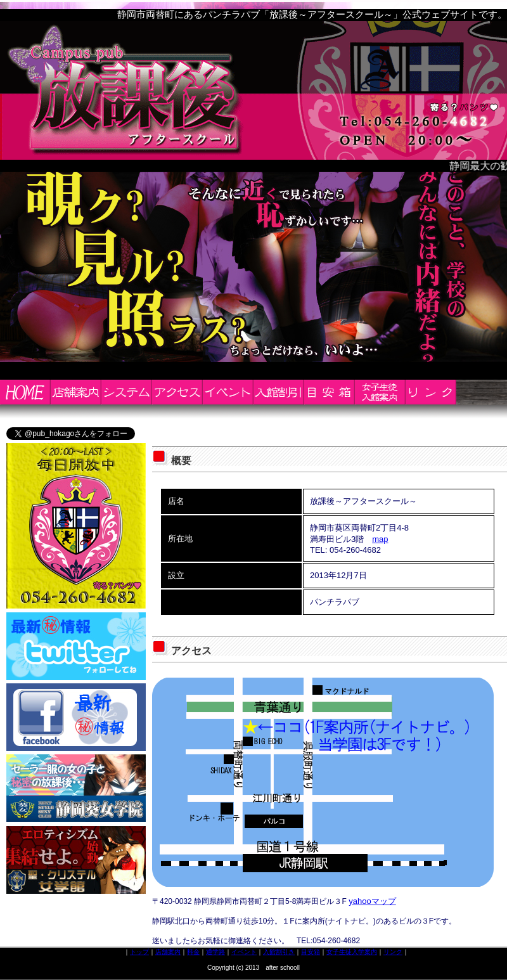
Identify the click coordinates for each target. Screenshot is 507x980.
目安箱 (311, 952)
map (380, 539)
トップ (139, 952)
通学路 (215, 952)
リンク (393, 952)
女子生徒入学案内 (352, 952)
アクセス (191, 651)
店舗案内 (168, 952)
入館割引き (279, 952)
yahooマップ (372, 901)
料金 (193, 952)
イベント (244, 952)
